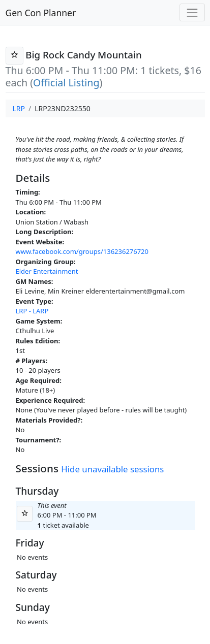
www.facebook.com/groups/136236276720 (82, 251)
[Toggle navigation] (192, 12)
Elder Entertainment (47, 271)
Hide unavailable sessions (112, 469)
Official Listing (66, 83)
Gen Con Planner (41, 13)
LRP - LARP (32, 311)
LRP (19, 108)
